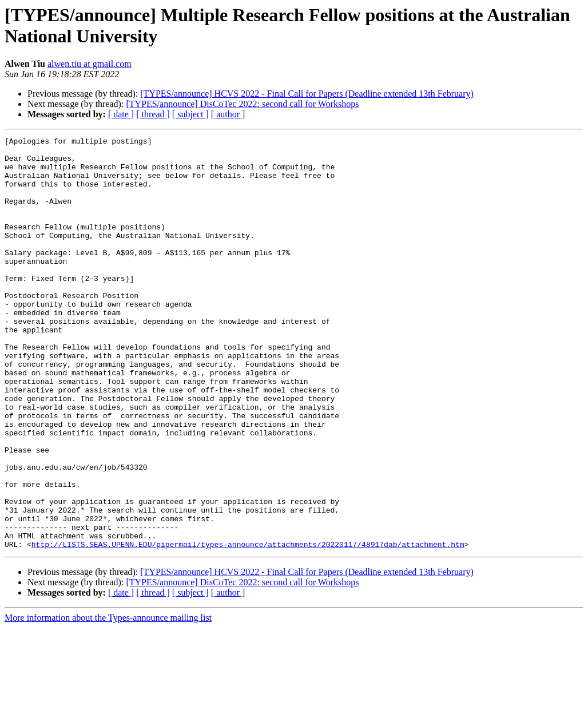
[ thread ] (153, 114)
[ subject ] (190, 114)
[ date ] (121, 114)
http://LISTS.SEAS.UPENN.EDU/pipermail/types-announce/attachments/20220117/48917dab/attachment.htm (248, 626)
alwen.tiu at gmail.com (90, 64)
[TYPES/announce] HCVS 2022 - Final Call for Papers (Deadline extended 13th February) (307, 94)
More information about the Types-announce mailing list (108, 700)
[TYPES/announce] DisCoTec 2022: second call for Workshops (242, 104)
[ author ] (228, 114)
